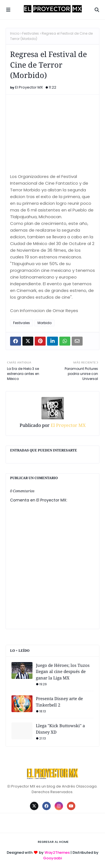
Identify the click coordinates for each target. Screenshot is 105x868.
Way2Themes (57, 852)
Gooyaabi (53, 858)
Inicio (15, 33)
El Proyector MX (29, 87)
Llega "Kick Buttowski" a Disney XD (60, 729)
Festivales (31, 33)
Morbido (45, 323)
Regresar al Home (53, 842)
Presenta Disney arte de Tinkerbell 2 (59, 702)
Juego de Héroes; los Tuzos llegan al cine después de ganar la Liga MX (63, 671)
